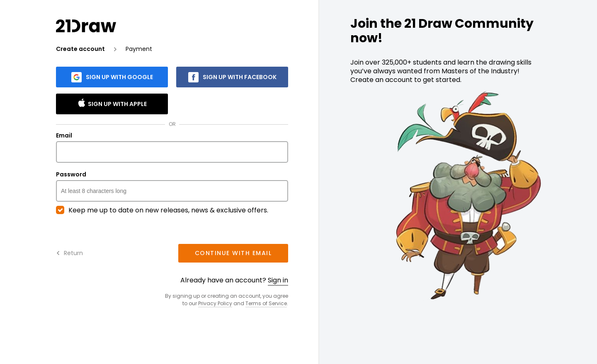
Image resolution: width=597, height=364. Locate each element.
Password (172, 186)
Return (69, 253)
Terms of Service (266, 303)
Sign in (278, 280)
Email (172, 147)
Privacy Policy (215, 303)
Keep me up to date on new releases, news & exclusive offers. (162, 210)
